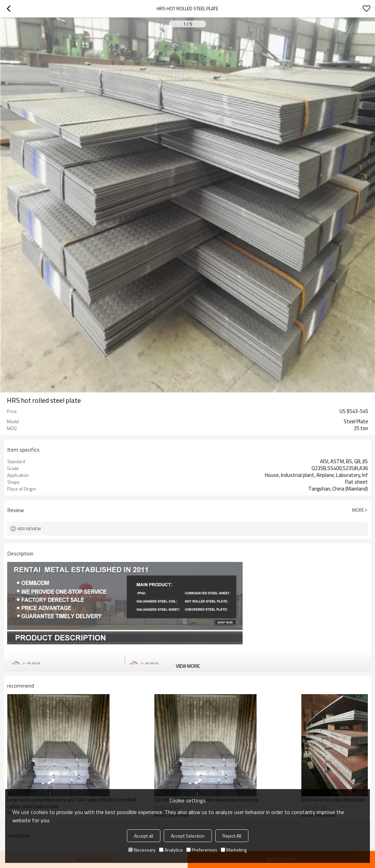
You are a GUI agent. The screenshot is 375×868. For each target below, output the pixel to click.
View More (188, 666)
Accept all (144, 836)
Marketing (234, 850)
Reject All (232, 836)
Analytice (171, 850)
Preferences (202, 850)
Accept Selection (188, 836)
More (358, 510)
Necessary (142, 850)
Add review (29, 529)
